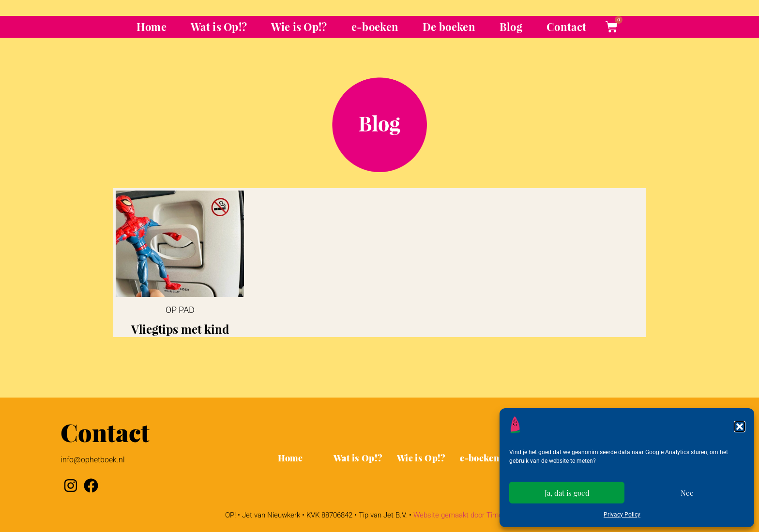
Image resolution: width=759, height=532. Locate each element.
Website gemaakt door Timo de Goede (474, 515)
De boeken (449, 27)
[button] (740, 427)
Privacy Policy (622, 515)
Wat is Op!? (219, 27)
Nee (687, 493)
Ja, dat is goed (567, 493)
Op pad (180, 310)
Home (152, 27)
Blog (511, 27)
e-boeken (375, 27)
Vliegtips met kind (180, 329)
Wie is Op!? (299, 27)
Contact (566, 27)
